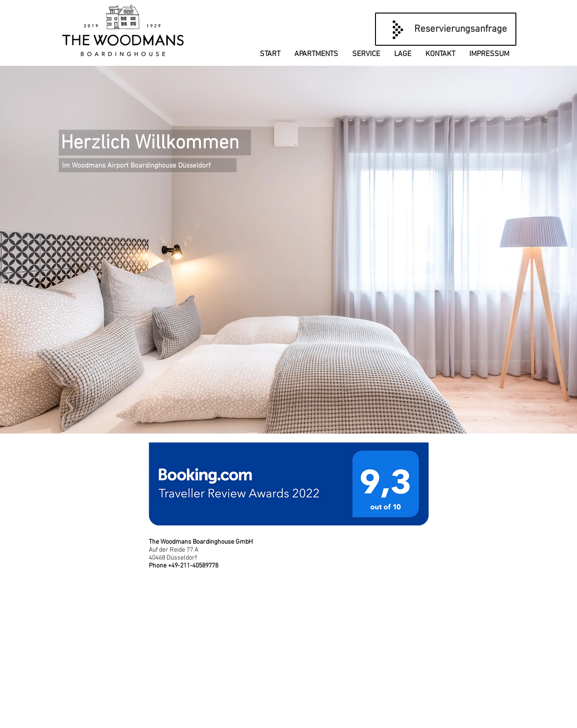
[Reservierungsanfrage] (446, 29)
